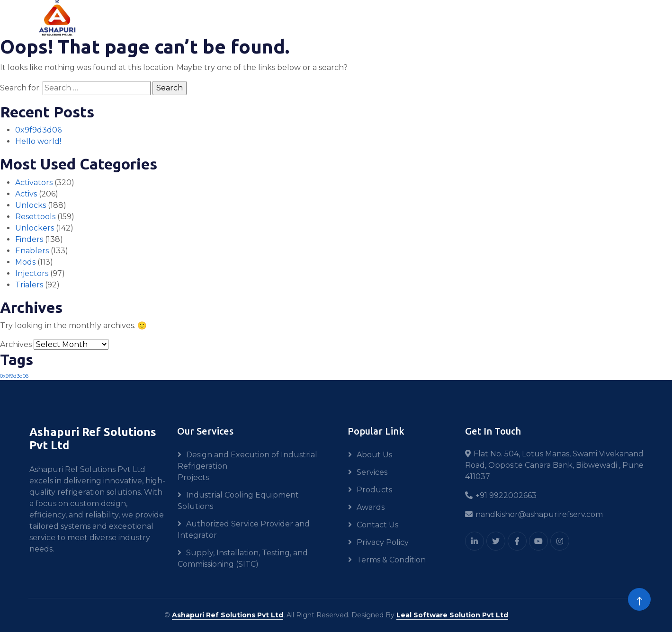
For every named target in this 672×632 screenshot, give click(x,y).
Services (372, 472)
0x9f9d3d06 (38, 130)
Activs (26, 194)
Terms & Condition (391, 560)
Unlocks (31, 205)
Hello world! (38, 141)
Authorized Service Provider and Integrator (244, 530)
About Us (374, 455)
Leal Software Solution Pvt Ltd (452, 615)
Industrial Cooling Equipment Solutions (238, 501)
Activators (34, 182)
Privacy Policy (383, 542)
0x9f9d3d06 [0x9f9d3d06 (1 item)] (14, 376)
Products (374, 490)
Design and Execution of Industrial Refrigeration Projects (247, 466)
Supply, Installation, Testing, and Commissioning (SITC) (243, 558)
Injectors (32, 273)
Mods (25, 262)
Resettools (35, 217)
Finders (29, 239)
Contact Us (377, 525)
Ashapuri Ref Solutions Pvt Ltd (228, 615)
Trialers (29, 285)
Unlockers (35, 228)
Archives (16, 344)
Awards (371, 507)
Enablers (32, 251)
